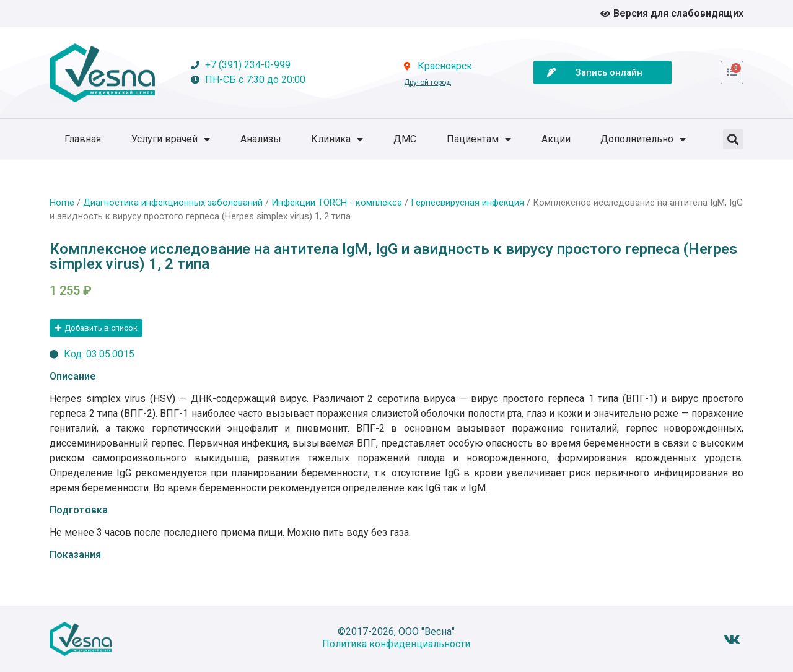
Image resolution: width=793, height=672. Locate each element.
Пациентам (479, 139)
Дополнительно (643, 139)
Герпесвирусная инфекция (467, 203)
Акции (556, 139)
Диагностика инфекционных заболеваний (173, 203)
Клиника (337, 139)
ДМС (405, 139)
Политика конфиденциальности (396, 644)
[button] (733, 139)
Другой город (427, 82)
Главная (83, 139)
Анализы (261, 139)
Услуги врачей (171, 139)
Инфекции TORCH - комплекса (337, 203)
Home (62, 203)
